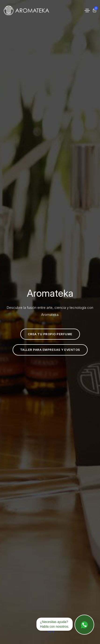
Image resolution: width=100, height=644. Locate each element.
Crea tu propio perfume (46, 334)
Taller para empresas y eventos (46, 350)
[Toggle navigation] (87, 10)
